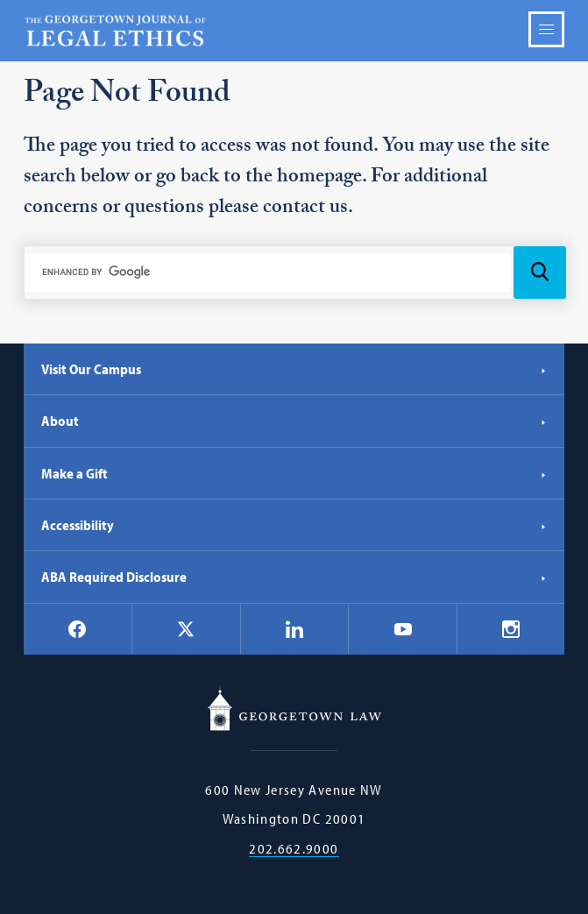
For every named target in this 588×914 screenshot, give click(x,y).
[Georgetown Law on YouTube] (403, 629)
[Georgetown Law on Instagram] (511, 629)
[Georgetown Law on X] (186, 629)
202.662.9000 (294, 849)
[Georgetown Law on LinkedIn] (294, 629)
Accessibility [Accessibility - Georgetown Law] (294, 525)
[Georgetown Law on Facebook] (77, 629)
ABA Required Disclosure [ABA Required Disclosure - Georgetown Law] (294, 577)
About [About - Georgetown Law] (294, 421)
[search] (268, 273)
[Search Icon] (540, 273)
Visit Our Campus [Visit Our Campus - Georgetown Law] (294, 369)
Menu (546, 29)
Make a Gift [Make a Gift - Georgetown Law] (294, 473)
